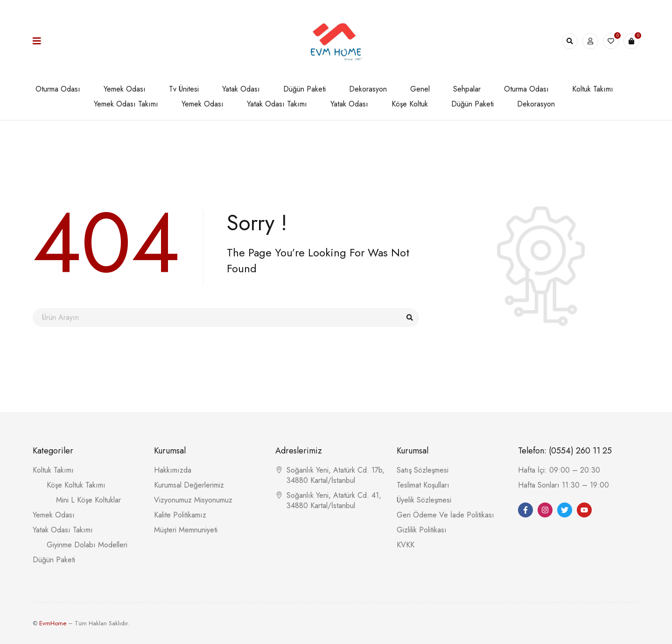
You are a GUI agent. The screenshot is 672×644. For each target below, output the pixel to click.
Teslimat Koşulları (423, 485)
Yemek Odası (54, 515)
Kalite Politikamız (180, 515)
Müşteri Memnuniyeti (186, 530)
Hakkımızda (173, 470)
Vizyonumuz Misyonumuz (193, 500)
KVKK (406, 545)
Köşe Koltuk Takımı (76, 485)
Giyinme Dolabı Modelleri (87, 545)
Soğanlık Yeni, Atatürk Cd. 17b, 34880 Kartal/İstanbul (336, 475)
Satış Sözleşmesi (423, 470)
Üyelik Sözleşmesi (424, 500)
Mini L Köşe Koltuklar (88, 500)
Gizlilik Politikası (422, 530)
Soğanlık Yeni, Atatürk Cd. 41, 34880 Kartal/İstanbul (334, 500)
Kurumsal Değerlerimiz (189, 485)
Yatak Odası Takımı (63, 530)
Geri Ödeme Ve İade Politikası (445, 515)
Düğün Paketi (54, 560)
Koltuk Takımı (53, 470)
